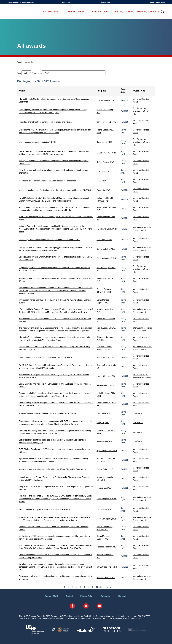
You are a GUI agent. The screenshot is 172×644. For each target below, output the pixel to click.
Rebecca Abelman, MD (106, 547)
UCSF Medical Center (158, 2)
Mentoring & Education (148, 11)
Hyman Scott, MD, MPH (107, 451)
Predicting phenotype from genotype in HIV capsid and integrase (46, 122)
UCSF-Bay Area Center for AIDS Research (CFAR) (19, 12)
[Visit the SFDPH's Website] (137, 631)
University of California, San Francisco (20, 2)
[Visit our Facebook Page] (72, 606)
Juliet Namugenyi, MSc (106, 519)
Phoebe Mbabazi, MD (106, 578)
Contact (69, 596)
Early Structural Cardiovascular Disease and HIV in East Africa (45, 357)
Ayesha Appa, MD (104, 441)
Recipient (101, 91)
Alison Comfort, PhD (105, 385)
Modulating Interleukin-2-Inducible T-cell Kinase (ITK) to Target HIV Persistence (52, 469)
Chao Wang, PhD (104, 171)
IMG (163, 12)
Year (19, 73)
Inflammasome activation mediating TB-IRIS (38, 142)
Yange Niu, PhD (103, 190)
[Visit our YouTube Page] (100, 606)
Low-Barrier (138, 413)
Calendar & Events (75, 11)
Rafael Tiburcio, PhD (105, 162)
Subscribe (106, 596)
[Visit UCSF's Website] (35, 633)
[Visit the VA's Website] (60, 631)
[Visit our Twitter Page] (86, 606)
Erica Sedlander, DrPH (106, 258)
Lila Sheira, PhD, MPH (106, 153)
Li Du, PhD (101, 181)
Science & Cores (100, 11)
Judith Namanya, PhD (106, 100)
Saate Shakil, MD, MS (106, 357)
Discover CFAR (51, 11)
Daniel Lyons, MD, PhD (106, 122)
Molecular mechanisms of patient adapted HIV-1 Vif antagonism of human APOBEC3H (55, 190)
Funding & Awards (124, 11)
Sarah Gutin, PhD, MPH (107, 567)
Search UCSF (106, 2)
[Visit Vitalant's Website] (86, 631)
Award (22, 91)
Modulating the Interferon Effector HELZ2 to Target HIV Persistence (47, 181)
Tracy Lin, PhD (103, 423)
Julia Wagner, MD (104, 240)
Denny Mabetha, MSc (106, 249)
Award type (37, 73)
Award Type (139, 91)
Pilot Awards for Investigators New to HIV (141, 111)
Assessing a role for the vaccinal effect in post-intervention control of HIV (50, 240)
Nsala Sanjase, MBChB (106, 499)
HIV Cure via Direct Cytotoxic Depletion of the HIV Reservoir (44, 509)
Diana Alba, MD (103, 413)
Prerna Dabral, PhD (105, 469)
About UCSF (66, 2)
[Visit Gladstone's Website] (112, 631)
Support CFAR (51, 596)
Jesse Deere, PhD (104, 509)
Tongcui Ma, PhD (104, 488)
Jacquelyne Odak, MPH (107, 229)
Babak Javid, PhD (104, 142)
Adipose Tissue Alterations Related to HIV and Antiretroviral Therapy (48, 413)
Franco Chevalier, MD (106, 376)
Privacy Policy (87, 596)
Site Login (122, 596)
